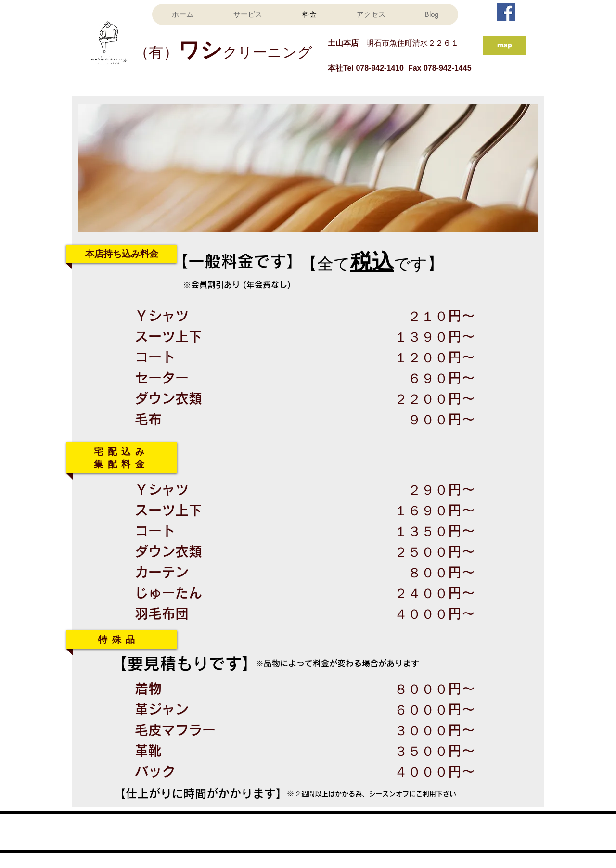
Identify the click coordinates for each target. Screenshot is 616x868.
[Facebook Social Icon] (506, 12)
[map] (504, 45)
